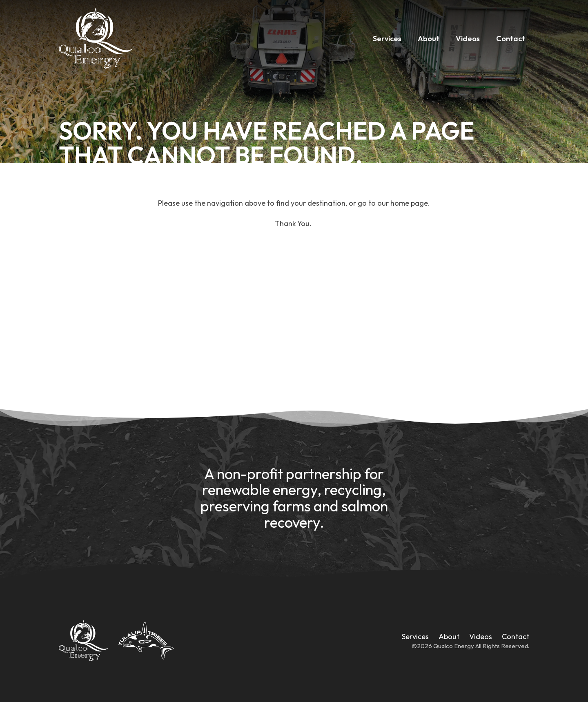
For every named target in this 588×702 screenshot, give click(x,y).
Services (387, 39)
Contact (511, 39)
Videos (468, 39)
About (429, 39)
